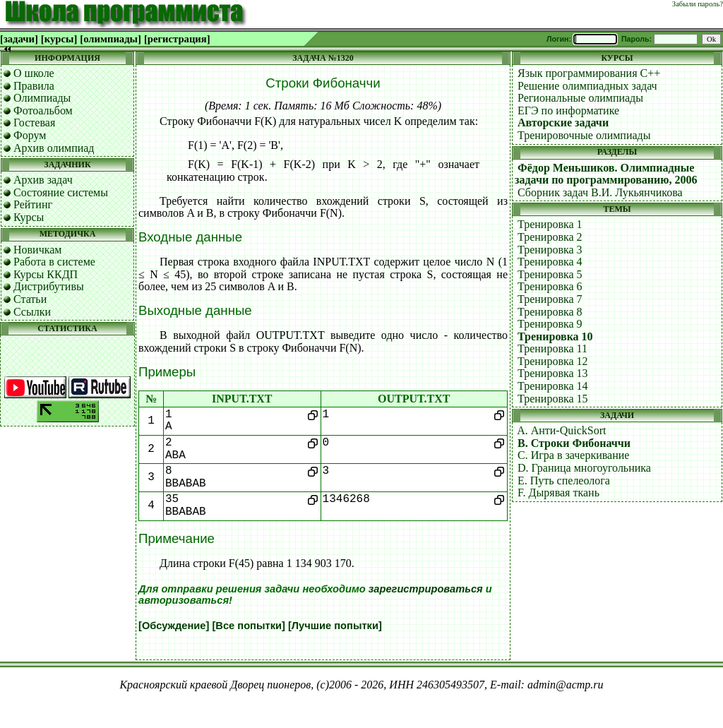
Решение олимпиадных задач (587, 86)
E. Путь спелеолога (564, 481)
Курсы (29, 217)
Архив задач (43, 180)
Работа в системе (54, 262)
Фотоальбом (43, 111)
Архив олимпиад (54, 148)
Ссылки (32, 312)
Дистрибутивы (49, 286)
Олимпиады (42, 98)
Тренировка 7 (550, 299)
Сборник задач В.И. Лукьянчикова (600, 192)
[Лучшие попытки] (335, 626)
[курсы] (59, 39)
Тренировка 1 (550, 224)
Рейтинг (33, 204)
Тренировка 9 (550, 324)
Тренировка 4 (550, 262)
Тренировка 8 (550, 312)
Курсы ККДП (46, 274)
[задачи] (19, 39)
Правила (34, 86)
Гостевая (34, 123)
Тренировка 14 (553, 386)
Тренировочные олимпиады (584, 135)
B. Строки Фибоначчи (574, 443)
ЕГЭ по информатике (568, 111)
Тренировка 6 (550, 286)
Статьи (30, 299)
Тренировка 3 (550, 250)
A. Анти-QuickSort (561, 430)
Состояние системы (61, 192)
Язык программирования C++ (589, 73)
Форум (30, 135)
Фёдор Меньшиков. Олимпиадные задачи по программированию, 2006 (606, 174)
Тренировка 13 (553, 373)
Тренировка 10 (555, 336)
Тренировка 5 (550, 274)
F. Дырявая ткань (558, 493)
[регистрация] (177, 39)
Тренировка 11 (552, 348)
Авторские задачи (563, 123)
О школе (34, 73)
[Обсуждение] (174, 626)
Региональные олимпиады (580, 98)
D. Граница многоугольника (584, 468)
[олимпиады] (110, 39)
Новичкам (37, 250)
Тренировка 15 (553, 399)
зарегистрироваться (426, 589)
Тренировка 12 (553, 361)
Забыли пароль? (698, 4)
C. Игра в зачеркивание (573, 455)
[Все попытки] (248, 626)
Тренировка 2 (550, 237)
